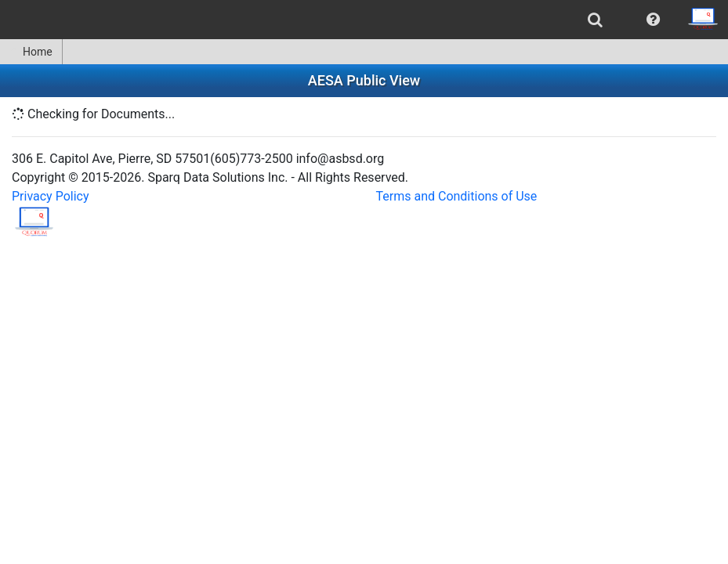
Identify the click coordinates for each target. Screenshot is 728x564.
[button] (653, 20)
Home (31, 52)
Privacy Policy (51, 196)
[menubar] (364, 20)
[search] (595, 20)
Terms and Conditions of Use (457, 196)
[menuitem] (595, 20)
